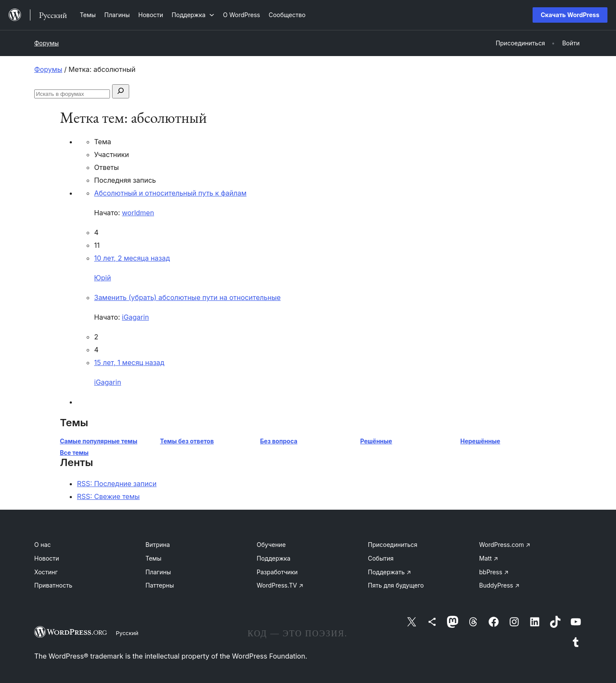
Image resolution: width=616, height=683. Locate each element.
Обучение (271, 545)
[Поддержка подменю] (193, 15)
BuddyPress (499, 585)
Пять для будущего (396, 585)
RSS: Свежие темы (108, 496)
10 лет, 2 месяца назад (132, 258)
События (381, 558)
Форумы (46, 43)
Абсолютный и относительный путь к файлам (170, 193)
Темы (153, 558)
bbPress (494, 572)
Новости (47, 558)
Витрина (158, 545)
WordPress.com (505, 545)
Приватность (53, 585)
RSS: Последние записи (117, 484)
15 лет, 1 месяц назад (129, 362)
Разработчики (277, 572)
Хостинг (46, 572)
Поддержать (389, 572)
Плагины (158, 572)
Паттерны (160, 585)
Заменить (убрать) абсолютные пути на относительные (187, 297)
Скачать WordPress (570, 15)
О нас (43, 545)
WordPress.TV (280, 585)
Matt (489, 558)
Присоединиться (393, 545)
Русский (127, 633)
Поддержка (274, 558)
